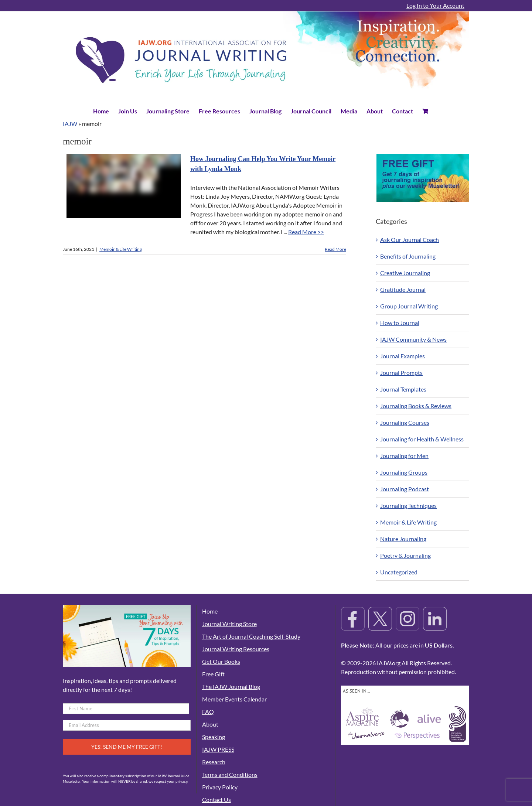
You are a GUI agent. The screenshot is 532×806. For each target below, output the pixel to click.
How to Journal (400, 323)
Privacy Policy (220, 787)
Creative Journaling (405, 273)
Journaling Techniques (408, 506)
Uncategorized (399, 572)
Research (214, 762)
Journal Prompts (401, 373)
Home (210, 611)
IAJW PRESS (218, 749)
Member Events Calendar (234, 699)
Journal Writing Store (229, 624)
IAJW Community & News (413, 339)
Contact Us (216, 800)
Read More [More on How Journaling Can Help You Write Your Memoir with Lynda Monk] (335, 249)
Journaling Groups (404, 472)
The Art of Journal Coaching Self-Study (251, 636)
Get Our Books (221, 661)
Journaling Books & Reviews (416, 406)
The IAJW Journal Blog (231, 687)
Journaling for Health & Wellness (422, 439)
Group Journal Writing (409, 306)
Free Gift (213, 674)
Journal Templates (403, 389)
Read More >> (306, 232)
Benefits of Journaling (408, 256)
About (210, 724)
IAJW (70, 124)
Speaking (214, 737)
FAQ (208, 712)
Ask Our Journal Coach (410, 240)
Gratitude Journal (403, 289)
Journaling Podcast (405, 489)
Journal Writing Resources (236, 649)
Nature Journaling (403, 539)
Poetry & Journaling (405, 555)
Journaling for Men (404, 456)
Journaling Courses (405, 422)
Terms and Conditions (230, 774)
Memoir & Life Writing (121, 249)
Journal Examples (403, 356)
